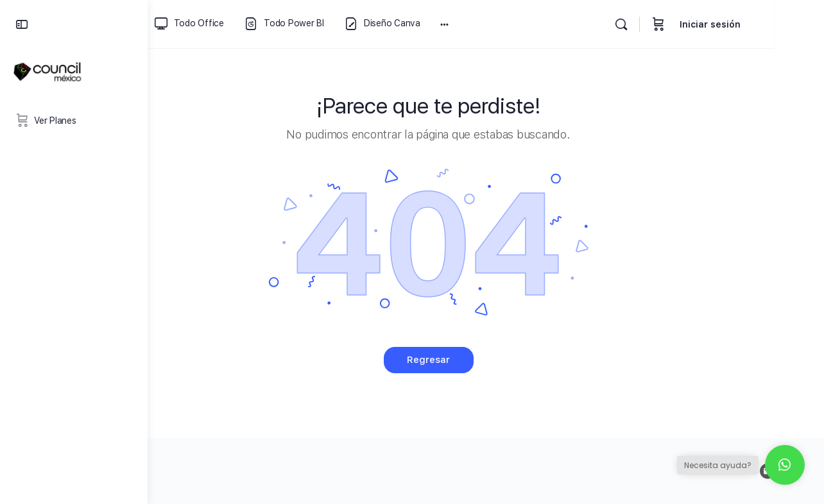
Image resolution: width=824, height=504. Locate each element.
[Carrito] (708, 24)
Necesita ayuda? (718, 465)
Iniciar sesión (760, 24)
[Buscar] (671, 24)
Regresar (486, 360)
